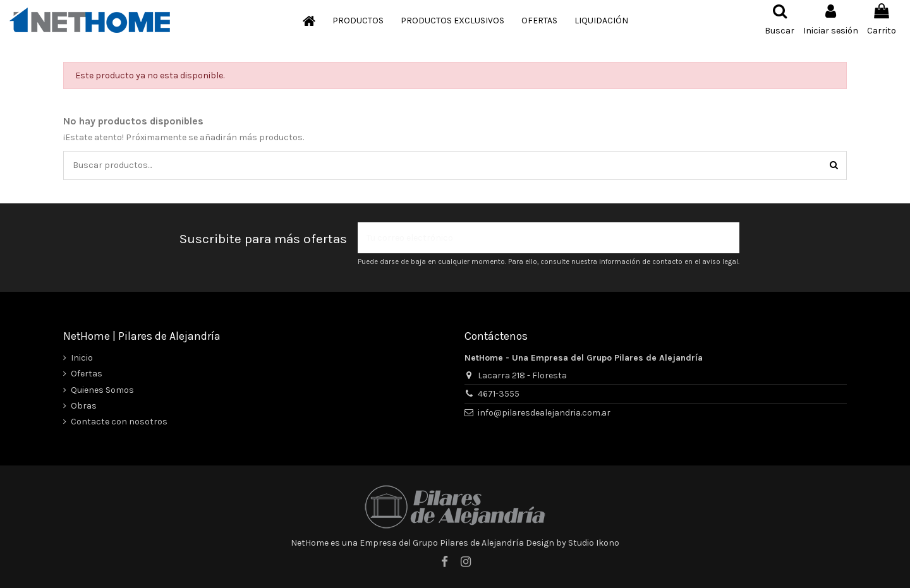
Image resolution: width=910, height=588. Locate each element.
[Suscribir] (726, 238)
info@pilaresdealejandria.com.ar (544, 413)
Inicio (82, 358)
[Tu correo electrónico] (535, 238)
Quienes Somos (102, 390)
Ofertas (87, 374)
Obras (84, 406)
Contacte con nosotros (119, 422)
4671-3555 (499, 394)
